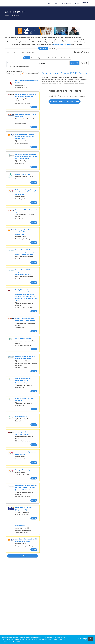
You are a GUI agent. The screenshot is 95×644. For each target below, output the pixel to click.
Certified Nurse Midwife (23, 338)
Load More (23, 556)
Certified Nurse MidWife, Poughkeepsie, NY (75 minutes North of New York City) (25, 272)
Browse (33, 58)
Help (77, 52)
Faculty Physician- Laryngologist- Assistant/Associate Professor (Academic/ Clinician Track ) (26, 488)
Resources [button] (30, 52)
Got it (91, 639)
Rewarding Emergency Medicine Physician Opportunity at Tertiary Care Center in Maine (26, 156)
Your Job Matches (53, 58)
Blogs (77, 3)
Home (50, 3)
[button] (84, 63)
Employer (52, 48)
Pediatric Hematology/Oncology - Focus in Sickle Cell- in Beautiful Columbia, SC (26, 192)
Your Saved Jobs (66, 58)
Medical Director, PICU (23, 174)
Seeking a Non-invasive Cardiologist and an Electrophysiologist (23, 381)
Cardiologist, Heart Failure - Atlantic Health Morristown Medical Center (24, 232)
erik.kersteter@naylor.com (62, 44)
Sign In (85, 52)
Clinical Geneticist (21, 416)
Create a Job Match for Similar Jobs (65, 101)
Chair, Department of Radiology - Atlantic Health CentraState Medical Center (26, 136)
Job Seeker (43, 48)
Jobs (14, 52)
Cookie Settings (82, 639)
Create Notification (32, 74)
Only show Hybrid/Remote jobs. (19, 66)
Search (26, 58)
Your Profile (21, 52)
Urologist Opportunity (23, 470)
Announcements (67, 3)
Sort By (9, 74)
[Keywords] (22, 63)
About (57, 3)
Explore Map (42, 58)
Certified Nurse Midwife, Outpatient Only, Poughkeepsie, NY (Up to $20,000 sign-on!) (26, 252)
